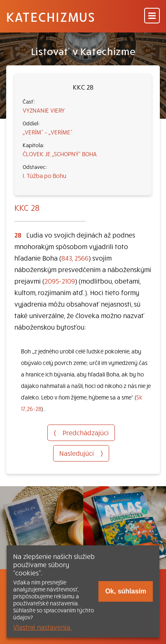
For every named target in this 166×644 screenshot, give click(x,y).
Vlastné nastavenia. (42, 627)
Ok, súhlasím (126, 591)
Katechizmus (51, 16)
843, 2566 (75, 258)
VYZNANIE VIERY (44, 110)
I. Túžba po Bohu (44, 175)
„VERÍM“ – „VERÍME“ (48, 132)
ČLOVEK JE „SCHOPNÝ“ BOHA (60, 154)
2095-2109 (60, 281)
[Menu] (152, 16)
